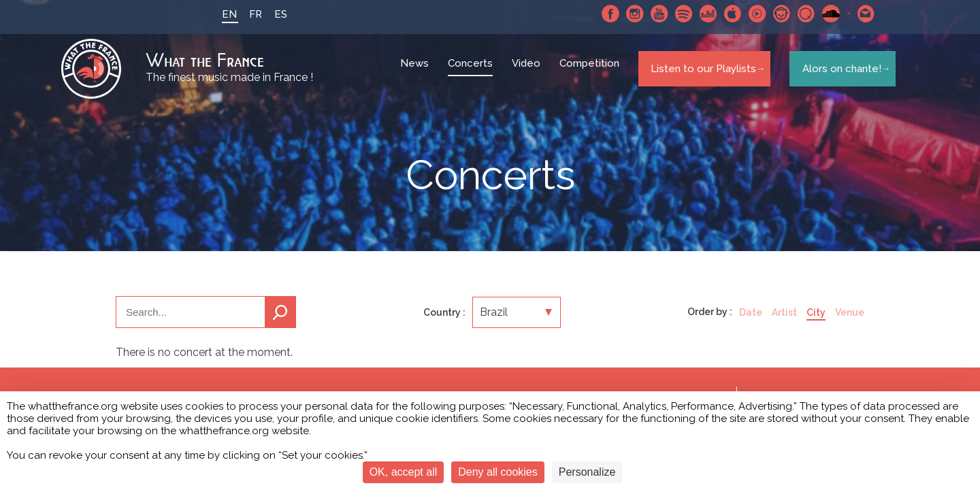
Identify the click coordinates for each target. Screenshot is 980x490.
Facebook (600, 14)
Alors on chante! (837, 74)
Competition (591, 75)
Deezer (698, 14)
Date (751, 323)
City (816, 323)
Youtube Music (747, 14)
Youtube (649, 14)
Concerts (472, 75)
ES (270, 14)
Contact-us (855, 14)
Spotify (673, 14)
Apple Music (722, 14)
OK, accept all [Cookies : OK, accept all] (404, 472)
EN (218, 14)
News (416, 75)
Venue (850, 323)
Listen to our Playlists (700, 74)
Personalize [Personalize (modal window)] (587, 472)
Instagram (624, 14)
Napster (771, 14)
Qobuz (796, 14)
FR (245, 14)
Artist (784, 323)
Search (280, 322)
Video (528, 75)
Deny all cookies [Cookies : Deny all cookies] (498, 472)
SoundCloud (820, 14)
